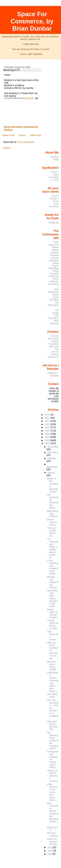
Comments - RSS (54, 179)
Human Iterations (54, 259)
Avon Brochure (54, 205)
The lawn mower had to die (52, 532)
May (50, 854)
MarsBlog (54, 268)
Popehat (54, 274)
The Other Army (52, 696)
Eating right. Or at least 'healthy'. (53, 613)
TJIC (56, 315)
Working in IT (12, 70)
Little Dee (54, 346)
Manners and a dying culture (52, 666)
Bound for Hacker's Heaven (53, 842)
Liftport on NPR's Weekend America (52, 776)
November (53, 452)
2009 (48, 431)
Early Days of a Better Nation (54, 246)
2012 (48, 421)
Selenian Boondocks (54, 284)
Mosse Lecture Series (52, 522)
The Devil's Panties (55, 352)
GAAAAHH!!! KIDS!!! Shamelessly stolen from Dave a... (53, 682)
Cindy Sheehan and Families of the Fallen (53, 567)
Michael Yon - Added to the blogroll (53, 582)
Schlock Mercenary (53, 337)
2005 (48, 443)
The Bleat (54, 300)
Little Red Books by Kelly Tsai (52, 725)
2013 (48, 418)
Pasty (56, 271)
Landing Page (55, 158)
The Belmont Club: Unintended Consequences (53, 741)
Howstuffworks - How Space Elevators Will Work (52, 598)
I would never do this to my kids (53, 624)
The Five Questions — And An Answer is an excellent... (53, 709)
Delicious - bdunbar (53, 374)
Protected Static (54, 277)
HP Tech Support (52, 834)
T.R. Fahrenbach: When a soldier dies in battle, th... (52, 548)
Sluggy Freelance (54, 343)
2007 (48, 437)
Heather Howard (55, 254)
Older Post (35, 135)
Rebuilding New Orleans (52, 514)
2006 (48, 440)
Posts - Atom (55, 173)
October (52, 458)
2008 (48, 434)
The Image (55, 312)
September (52, 467)
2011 (48, 424)
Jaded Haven (55, 264)
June (50, 851)
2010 (48, 427)
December (53, 447)
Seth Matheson (54, 291)
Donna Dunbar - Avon (54, 199)
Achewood (53, 357)
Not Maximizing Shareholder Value (53, 501)
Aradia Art (54, 223)
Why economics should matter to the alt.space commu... (53, 814)
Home (22, 135)
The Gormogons (53, 305)
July (50, 847)
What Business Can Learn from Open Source (52, 792)
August (51, 473)
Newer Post (8, 135)
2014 (48, 415)
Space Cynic (55, 296)
